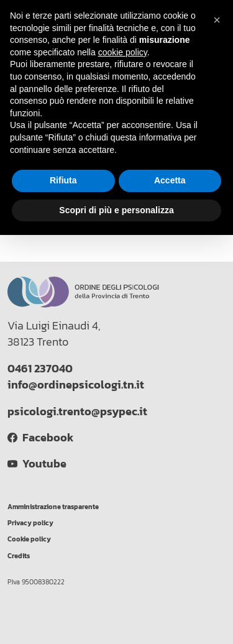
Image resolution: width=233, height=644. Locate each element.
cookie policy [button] (123, 52)
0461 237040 (40, 369)
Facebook (40, 438)
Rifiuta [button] (63, 180)
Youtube (37, 464)
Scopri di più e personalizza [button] (116, 210)
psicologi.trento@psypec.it (77, 412)
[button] (217, 20)
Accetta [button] (170, 180)
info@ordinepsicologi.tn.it (76, 385)
